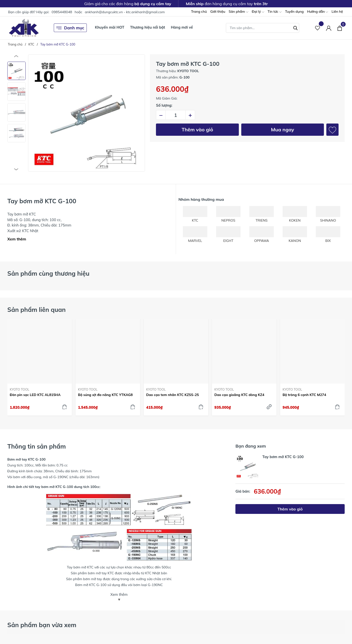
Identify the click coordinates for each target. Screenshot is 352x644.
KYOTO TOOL (20, 389)
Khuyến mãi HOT (110, 27)
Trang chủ (199, 11)
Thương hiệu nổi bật (148, 27)
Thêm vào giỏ (197, 130)
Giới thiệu (218, 11)
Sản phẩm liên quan (37, 310)
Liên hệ (337, 11)
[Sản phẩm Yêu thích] (318, 28)
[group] (87, 113)
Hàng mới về (182, 27)
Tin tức (275, 12)
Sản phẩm (238, 12)
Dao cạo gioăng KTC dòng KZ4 (239, 395)
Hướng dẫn (318, 12)
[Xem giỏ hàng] (340, 28)
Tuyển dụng (294, 11)
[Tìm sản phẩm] (263, 28)
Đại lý (258, 12)
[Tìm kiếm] (296, 27)
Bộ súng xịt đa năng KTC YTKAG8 (105, 395)
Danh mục (70, 28)
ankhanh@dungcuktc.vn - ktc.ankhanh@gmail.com (125, 12)
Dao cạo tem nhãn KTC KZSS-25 (173, 395)
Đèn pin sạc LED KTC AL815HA (35, 395)
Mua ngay (282, 130)
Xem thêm (17, 239)
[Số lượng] (176, 115)
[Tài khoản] (329, 28)
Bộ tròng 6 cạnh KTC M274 (304, 395)
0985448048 (62, 12)
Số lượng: (164, 105)
